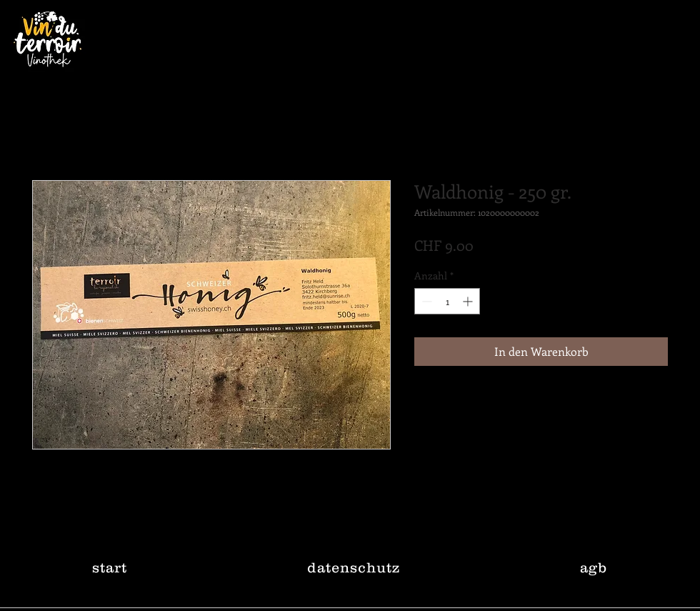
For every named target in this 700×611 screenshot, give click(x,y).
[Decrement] (425, 301)
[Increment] (469, 301)
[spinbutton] (447, 301)
